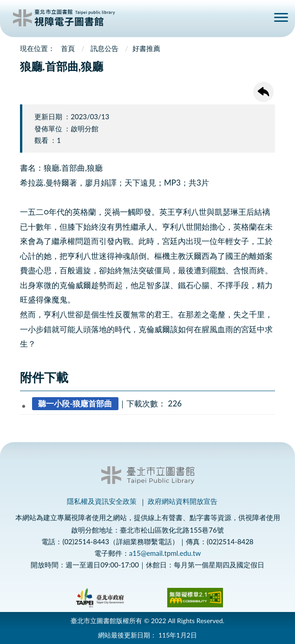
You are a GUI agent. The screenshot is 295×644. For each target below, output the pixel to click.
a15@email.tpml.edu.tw (165, 553)
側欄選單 (281, 17)
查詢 (259, 19)
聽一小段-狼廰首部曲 (75, 403)
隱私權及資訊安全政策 (102, 501)
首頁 (68, 48)
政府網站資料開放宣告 (183, 501)
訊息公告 (105, 48)
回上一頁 (263, 92)
